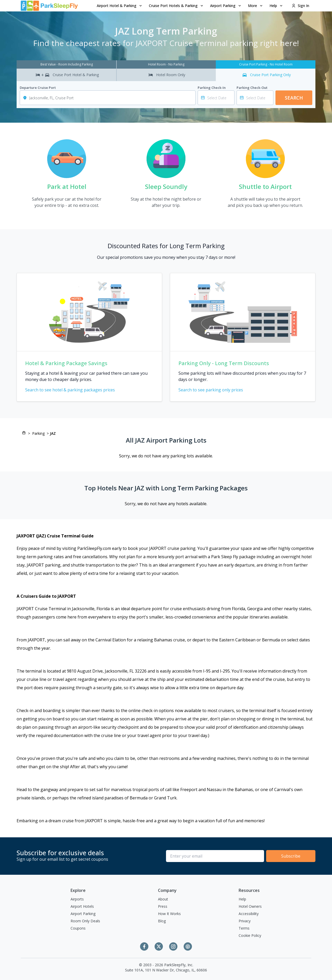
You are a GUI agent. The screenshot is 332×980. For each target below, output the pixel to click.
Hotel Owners (250, 906)
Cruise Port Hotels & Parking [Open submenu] (176, 6)
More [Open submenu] (256, 6)
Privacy (245, 921)
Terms (244, 928)
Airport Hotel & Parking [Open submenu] (120, 6)
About (163, 899)
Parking (38, 433)
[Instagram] (173, 946)
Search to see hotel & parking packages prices (73, 390)
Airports (77, 899)
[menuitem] (120, 6)
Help (242, 899)
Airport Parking (83, 914)
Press (163, 906)
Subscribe (291, 856)
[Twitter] (159, 946)
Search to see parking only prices (214, 390)
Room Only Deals (85, 921)
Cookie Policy (250, 935)
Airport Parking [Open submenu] (226, 6)
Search (294, 98)
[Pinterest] (188, 946)
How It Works (169, 914)
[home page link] (49, 6)
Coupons (78, 928)
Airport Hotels (82, 906)
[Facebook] (144, 946)
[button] (120, 6)
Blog (162, 921)
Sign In (300, 6)
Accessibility (249, 914)
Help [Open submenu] (276, 6)
